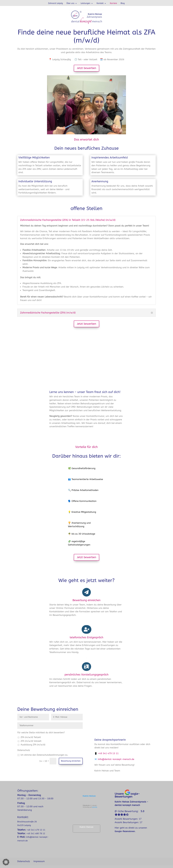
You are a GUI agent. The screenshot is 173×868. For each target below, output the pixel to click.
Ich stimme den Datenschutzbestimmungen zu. (43, 755)
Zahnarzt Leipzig (55, 3)
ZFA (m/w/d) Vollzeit (29, 741)
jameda (95, 807)
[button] (6, 862)
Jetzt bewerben (86, 68)
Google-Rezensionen (125, 831)
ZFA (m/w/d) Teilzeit (29, 737)
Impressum (39, 861)
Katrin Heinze (89, 796)
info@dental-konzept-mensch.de (116, 759)
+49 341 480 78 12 (36, 834)
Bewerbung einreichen (71, 761)
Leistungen (85, 3)
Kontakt (100, 3)
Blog (123, 3)
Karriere (113, 3)
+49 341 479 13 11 (108, 753)
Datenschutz (24, 861)
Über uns (70, 3)
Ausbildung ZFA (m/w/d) (31, 745)
